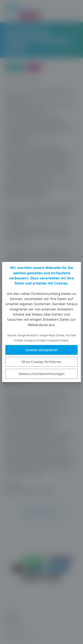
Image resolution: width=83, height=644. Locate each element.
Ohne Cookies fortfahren (41, 362)
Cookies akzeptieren (41, 350)
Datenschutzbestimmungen (42, 374)
